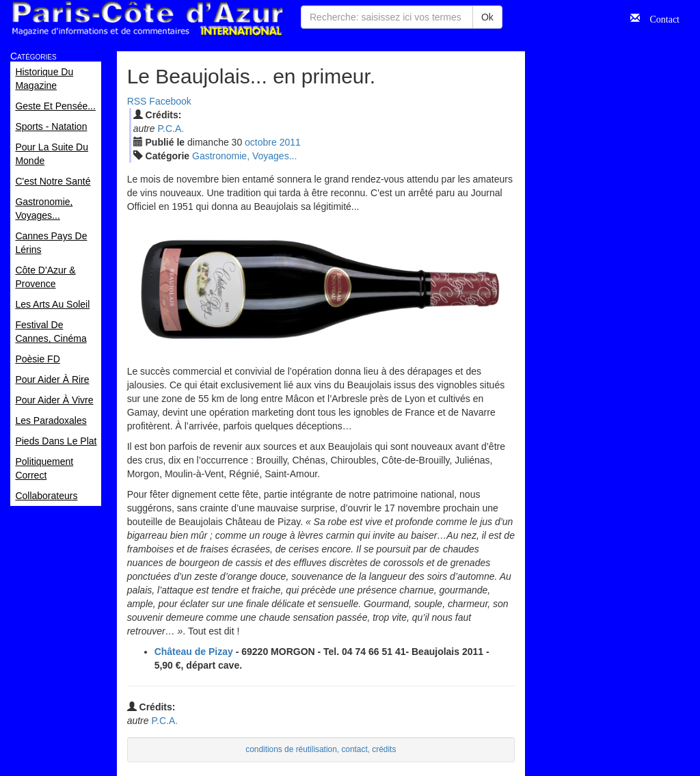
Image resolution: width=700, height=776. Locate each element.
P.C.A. (171, 129)
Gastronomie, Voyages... (244, 156)
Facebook (170, 101)
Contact (660, 18)
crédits (384, 749)
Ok (487, 17)
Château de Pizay (194, 652)
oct (261, 142)
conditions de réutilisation (291, 749)
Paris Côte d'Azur (147, 19)
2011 (290, 142)
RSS (137, 101)
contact (354, 749)
